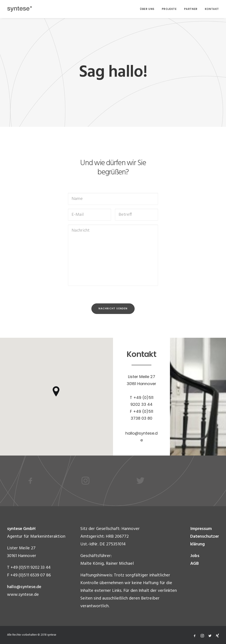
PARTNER (191, 9)
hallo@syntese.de (24, 587)
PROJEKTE (169, 9)
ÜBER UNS (147, 9)
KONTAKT (212, 9)
